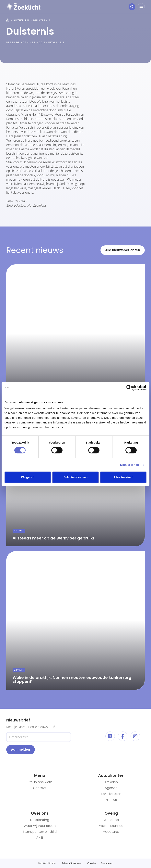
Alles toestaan (123, 477)
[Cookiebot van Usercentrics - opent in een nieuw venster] (129, 388)
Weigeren (28, 477)
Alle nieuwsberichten (123, 250)
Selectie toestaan (76, 477)
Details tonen (129, 465)
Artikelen (21, 20)
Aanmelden (21, 750)
